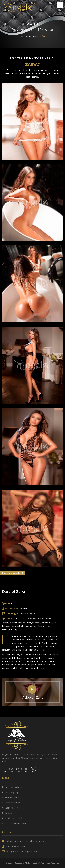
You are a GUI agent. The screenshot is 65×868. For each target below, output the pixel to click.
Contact (8, 813)
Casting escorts (12, 808)
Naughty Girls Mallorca (15, 818)
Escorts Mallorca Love (15, 823)
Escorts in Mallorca (13, 787)
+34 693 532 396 (16, 846)
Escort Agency (11, 792)
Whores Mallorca (12, 797)
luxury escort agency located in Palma (42, 755)
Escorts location (12, 803)
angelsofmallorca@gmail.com (23, 851)
